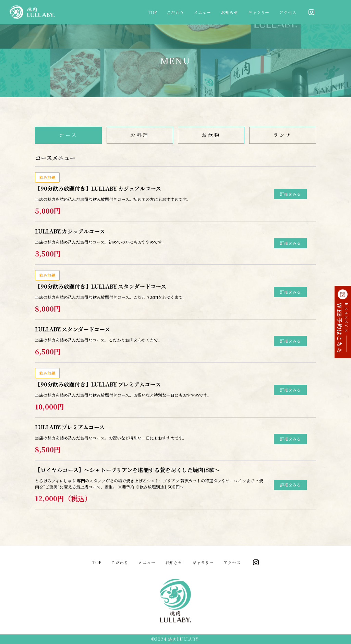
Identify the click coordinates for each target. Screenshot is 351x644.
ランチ (283, 135)
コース (69, 135)
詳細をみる (290, 194)
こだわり (175, 12)
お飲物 (211, 135)
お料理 (140, 135)
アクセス (288, 12)
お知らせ (229, 12)
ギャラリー (259, 12)
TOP (152, 12)
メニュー (202, 12)
